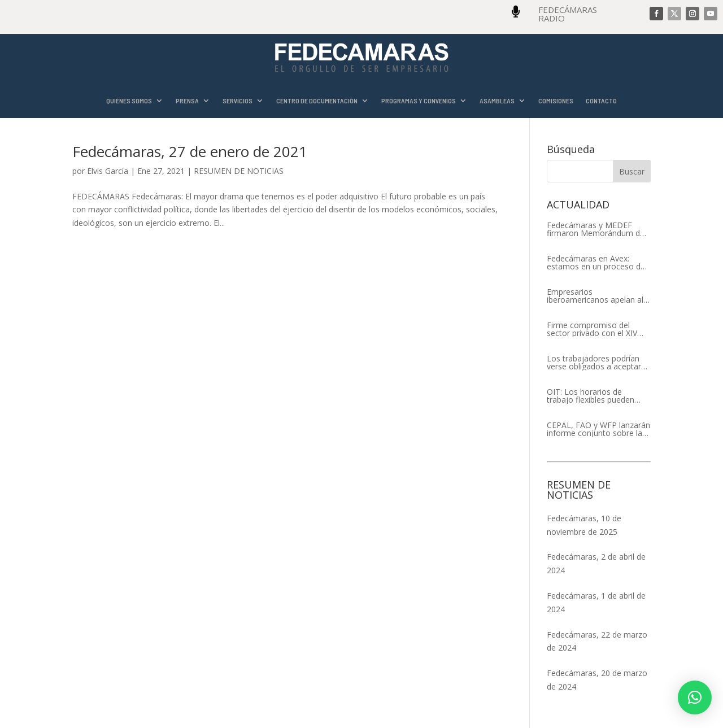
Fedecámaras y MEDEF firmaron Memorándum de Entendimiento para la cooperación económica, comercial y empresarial (596, 229)
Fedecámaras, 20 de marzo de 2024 (597, 680)
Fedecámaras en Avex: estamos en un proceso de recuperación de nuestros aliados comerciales (596, 263)
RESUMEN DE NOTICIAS (239, 171)
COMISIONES (556, 101)
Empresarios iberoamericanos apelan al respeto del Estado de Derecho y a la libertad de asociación (595, 296)
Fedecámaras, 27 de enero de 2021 (190, 151)
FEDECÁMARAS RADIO (568, 14)
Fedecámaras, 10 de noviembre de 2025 (584, 525)
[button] (695, 698)
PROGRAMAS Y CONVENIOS (419, 101)
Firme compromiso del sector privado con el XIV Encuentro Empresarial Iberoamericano (592, 329)
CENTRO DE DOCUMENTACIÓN (317, 101)
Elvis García (108, 171)
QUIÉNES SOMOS (129, 101)
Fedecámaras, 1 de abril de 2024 (596, 602)
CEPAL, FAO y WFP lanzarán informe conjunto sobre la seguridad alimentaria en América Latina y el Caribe (598, 429)
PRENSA (187, 101)
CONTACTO (601, 101)
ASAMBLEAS (497, 101)
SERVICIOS (238, 101)
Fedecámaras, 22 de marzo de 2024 (597, 641)
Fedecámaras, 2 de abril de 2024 (596, 563)
